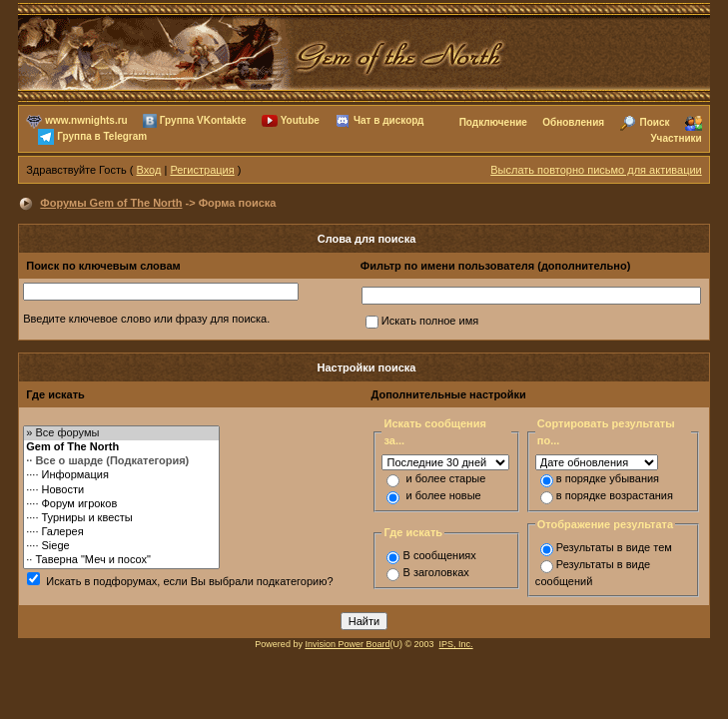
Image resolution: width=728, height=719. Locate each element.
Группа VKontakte (203, 120)
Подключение (493, 122)
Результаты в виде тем (614, 547)
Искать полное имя (430, 321)
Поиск (654, 122)
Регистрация (202, 170)
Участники (676, 138)
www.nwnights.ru (86, 120)
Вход (149, 170)
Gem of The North (121, 447)
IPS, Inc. (456, 644)
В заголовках (435, 572)
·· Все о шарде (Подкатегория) (121, 461)
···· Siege (121, 546)
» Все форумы (121, 433)
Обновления (573, 122)
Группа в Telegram (102, 136)
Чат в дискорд (388, 120)
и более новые (444, 495)
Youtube (300, 120)
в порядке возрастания (615, 495)
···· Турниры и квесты (121, 518)
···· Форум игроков (121, 504)
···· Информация (121, 475)
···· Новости (121, 490)
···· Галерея (121, 532)
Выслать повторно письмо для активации (596, 170)
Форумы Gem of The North (111, 203)
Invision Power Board (347, 644)
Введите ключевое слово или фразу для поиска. (146, 319)
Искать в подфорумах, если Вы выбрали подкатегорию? (189, 581)
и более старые (446, 478)
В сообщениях (439, 555)
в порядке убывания (608, 478)
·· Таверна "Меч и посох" (121, 560)
